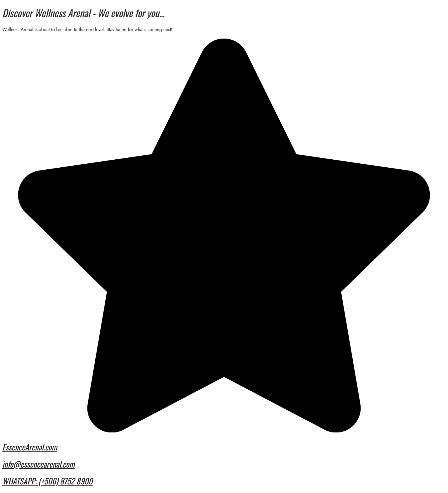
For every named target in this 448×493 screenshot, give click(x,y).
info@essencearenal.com (38, 464)
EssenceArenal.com (30, 447)
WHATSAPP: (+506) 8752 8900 (47, 481)
